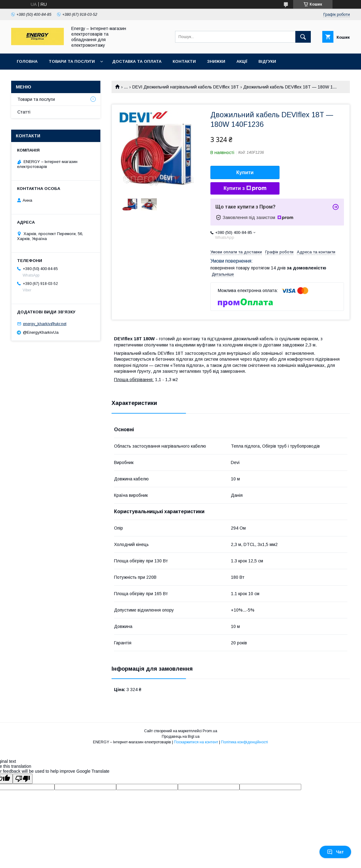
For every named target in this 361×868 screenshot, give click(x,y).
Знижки (216, 61)
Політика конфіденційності (244, 742)
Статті (24, 112)
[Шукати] (303, 37)
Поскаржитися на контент (196, 742)
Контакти (184, 61)
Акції (242, 61)
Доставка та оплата (137, 61)
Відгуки (267, 61)
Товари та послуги (72, 61)
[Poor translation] (23, 779)
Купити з (245, 188)
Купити (245, 172)
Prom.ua (210, 731)
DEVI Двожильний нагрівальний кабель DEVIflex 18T (186, 87)
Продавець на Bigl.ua (181, 737)
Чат (335, 852)
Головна (27, 61)
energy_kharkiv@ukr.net (45, 324)
